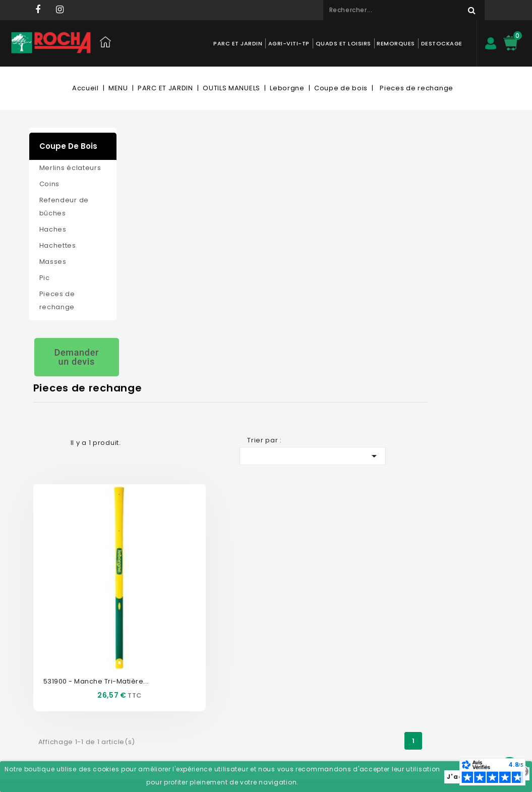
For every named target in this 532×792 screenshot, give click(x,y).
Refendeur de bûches (64, 207)
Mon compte (250, 579)
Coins (50, 184)
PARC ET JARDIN (238, 43)
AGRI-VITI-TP (288, 43)
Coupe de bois (68, 146)
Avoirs (235, 647)
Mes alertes (243, 693)
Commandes (246, 632)
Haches (53, 229)
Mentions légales (160, 663)
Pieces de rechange (57, 300)
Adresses (240, 663)
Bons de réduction (254, 678)
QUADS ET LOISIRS (343, 43)
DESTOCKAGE (441, 43)
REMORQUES (396, 43)
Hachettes (58, 245)
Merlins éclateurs (70, 168)
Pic (45, 278)
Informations (343, 579)
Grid (133, 189)
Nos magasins (156, 617)
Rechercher (468, 10)
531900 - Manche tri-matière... (189, 354)
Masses (53, 262)
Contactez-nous (158, 602)
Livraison (146, 678)
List (150, 189)
